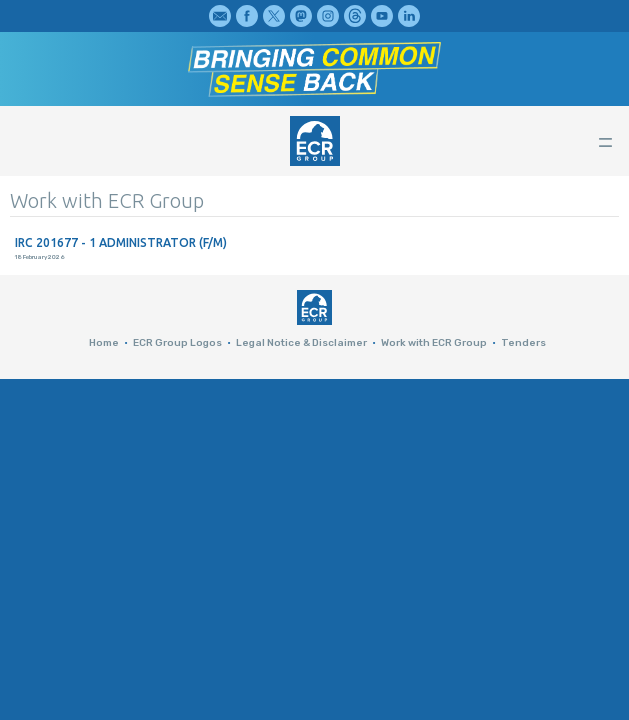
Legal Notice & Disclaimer (301, 343)
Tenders (523, 343)
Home (104, 343)
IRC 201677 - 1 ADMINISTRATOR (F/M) (121, 243)
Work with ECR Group (434, 343)
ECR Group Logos (177, 343)
